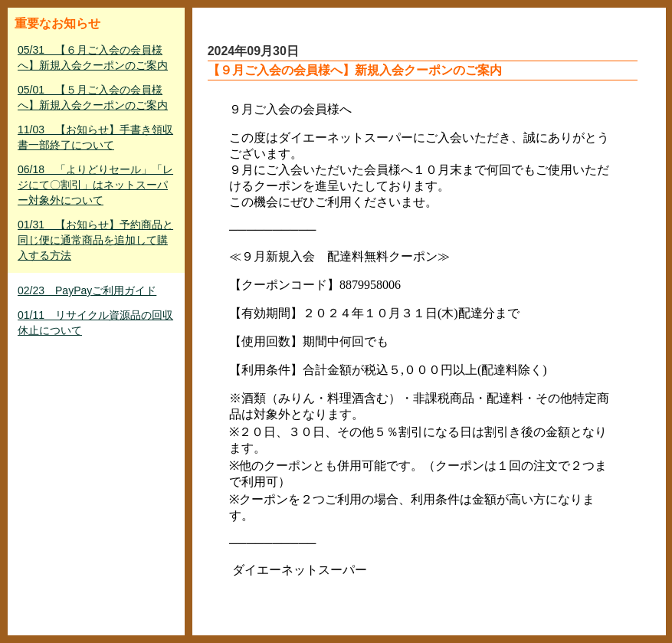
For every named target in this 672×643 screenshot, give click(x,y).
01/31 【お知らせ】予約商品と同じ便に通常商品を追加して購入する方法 (95, 240)
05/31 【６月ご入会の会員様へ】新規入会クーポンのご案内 (93, 57)
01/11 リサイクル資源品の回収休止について (95, 323)
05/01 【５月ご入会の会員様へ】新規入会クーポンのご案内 (93, 97)
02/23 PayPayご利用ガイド (87, 290)
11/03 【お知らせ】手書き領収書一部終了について (95, 137)
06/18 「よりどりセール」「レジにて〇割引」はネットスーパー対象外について (95, 185)
